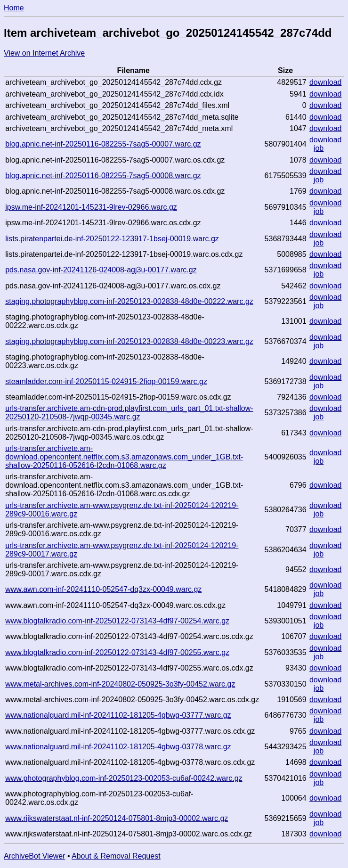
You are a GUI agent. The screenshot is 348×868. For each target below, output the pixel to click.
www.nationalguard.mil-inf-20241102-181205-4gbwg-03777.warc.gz (118, 715)
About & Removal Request (116, 856)
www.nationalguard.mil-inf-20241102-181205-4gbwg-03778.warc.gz (118, 747)
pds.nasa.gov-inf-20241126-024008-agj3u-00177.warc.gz (101, 270)
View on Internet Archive (44, 53)
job (319, 148)
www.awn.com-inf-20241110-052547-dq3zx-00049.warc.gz (103, 589)
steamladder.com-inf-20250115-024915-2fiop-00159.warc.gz (106, 381)
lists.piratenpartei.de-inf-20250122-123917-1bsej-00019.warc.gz (112, 239)
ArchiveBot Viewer (34, 856)
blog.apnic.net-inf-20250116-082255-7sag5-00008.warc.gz (103, 176)
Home (14, 8)
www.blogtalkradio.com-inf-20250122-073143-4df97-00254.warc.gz (117, 621)
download (326, 82)
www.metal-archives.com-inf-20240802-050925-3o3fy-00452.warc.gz (120, 684)
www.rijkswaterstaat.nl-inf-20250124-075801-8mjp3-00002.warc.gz (117, 818)
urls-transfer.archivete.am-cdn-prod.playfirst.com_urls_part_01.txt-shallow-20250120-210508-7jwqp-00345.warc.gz (129, 413)
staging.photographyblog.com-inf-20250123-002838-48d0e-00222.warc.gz (129, 301)
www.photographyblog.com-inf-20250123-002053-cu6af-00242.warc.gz (124, 778)
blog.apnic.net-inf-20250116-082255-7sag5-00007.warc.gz (103, 144)
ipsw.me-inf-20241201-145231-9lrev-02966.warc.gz (91, 207)
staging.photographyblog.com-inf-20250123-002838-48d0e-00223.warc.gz (129, 341)
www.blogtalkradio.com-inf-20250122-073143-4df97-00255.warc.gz (117, 652)
